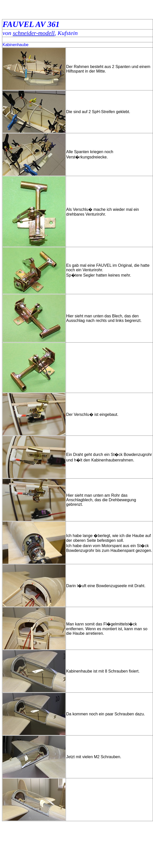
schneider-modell (34, 33)
